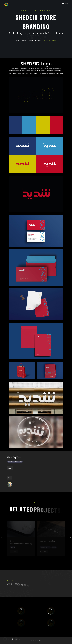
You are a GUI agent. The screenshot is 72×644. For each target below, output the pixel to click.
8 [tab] (25, 556)
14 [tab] (40, 556)
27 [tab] (27, 559)
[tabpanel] (21, 538)
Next (69, 539)
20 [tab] (55, 556)
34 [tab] (45, 559)
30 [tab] (35, 559)
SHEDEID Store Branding (50, 40)
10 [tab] (30, 556)
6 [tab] (20, 556)
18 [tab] (50, 556)
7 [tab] (22, 556)
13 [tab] (37, 556)
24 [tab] (65, 556)
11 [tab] (32, 556)
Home (17, 40)
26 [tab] (25, 559)
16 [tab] (45, 556)
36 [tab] (50, 559)
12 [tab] (35, 556)
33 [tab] (42, 559)
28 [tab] (30, 559)
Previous (3, 539)
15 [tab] (42, 556)
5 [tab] (17, 556)
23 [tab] (62, 556)
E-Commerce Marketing (15, 462)
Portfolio (24, 40)
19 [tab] (52, 556)
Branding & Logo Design (35, 40)
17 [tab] (47, 556)
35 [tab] (47, 559)
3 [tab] (12, 556)
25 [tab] (22, 559)
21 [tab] (57, 556)
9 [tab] (27, 556)
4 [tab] (15, 556)
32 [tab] (40, 559)
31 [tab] (37, 559)
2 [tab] (10, 556)
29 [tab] (32, 559)
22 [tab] (60, 556)
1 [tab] (7, 556)
